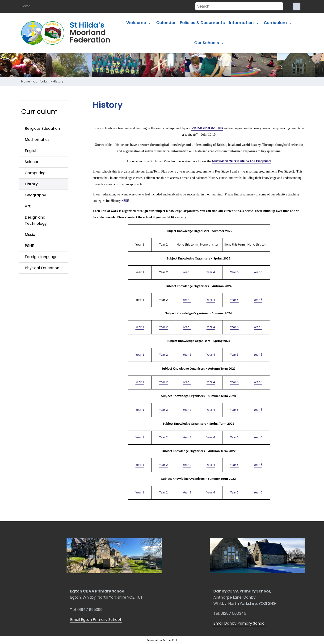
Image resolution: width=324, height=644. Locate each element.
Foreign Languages (42, 257)
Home (25, 6)
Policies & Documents (202, 23)
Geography (35, 195)
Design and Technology (36, 220)
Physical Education (42, 268)
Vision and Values (207, 128)
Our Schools (207, 43)
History (58, 81)
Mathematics (37, 140)
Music (30, 235)
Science (32, 162)
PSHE (29, 246)
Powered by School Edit (162, 640)
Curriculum (275, 23)
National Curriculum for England (241, 161)
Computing (35, 173)
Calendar (166, 23)
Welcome (136, 23)
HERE (125, 201)
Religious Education (42, 128)
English (31, 151)
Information (241, 23)
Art (28, 206)
